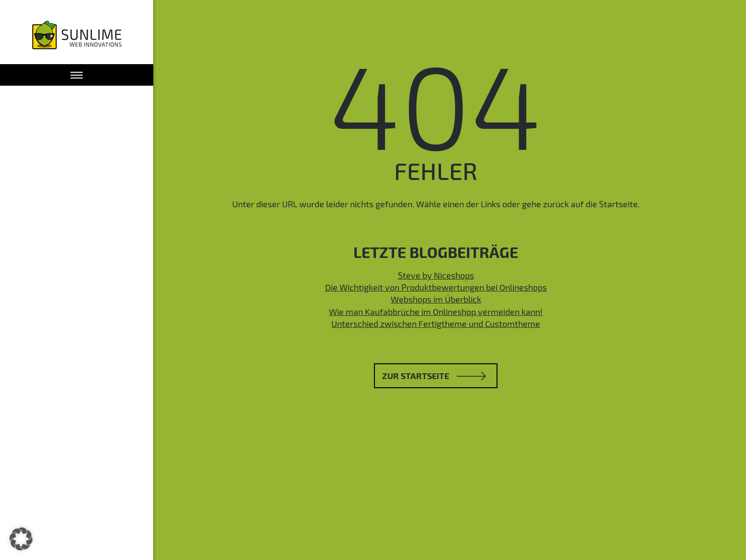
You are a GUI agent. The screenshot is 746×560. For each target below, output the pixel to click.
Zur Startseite (434, 375)
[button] (21, 539)
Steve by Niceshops (436, 275)
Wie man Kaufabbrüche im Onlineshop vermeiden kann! (436, 312)
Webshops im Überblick (436, 299)
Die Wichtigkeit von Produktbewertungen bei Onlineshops (436, 287)
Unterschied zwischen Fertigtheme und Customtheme (436, 324)
